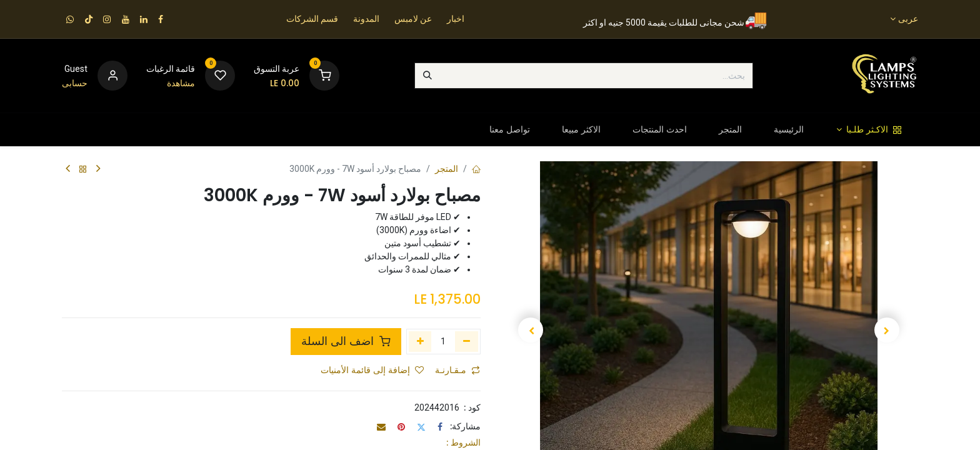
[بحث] (427, 76)
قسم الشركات (312, 19)
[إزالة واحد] (467, 341)
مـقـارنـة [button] (457, 370)
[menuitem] (869, 130)
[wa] (70, 19)
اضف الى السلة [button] (346, 341)
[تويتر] (421, 427)
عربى (908, 19)
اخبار (456, 19)
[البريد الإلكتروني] (381, 427)
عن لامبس (413, 19)
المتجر (447, 169)
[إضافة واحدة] (420, 341)
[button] (886, 330)
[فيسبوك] (440, 427)
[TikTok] (89, 19)
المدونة (366, 19)
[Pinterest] (401, 427)
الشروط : (463, 442)
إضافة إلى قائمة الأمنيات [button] (372, 370)
